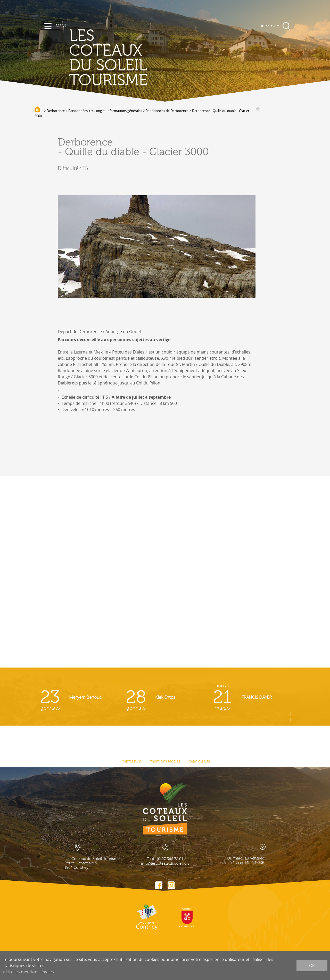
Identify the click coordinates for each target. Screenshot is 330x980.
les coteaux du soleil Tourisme (108, 58)
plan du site (200, 761)
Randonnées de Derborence (167, 111)
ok (312, 966)
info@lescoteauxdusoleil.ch (165, 863)
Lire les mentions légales (30, 972)
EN (273, 26)
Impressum (131, 761)
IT (278, 26)
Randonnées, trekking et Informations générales (105, 111)
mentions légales (165, 761)
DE (267, 26)
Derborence (56, 111)
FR (262, 26)
